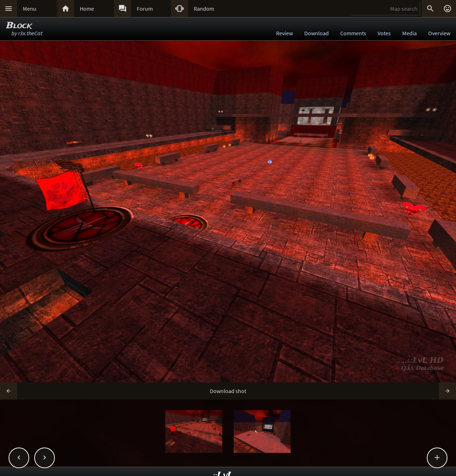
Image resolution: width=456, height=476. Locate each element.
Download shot (228, 391)
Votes (384, 33)
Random (204, 9)
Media (410, 33)
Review (284, 33)
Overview (439, 33)
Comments (353, 33)
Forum (145, 9)
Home (87, 9)
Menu (30, 9)
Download (317, 33)
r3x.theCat (30, 33)
